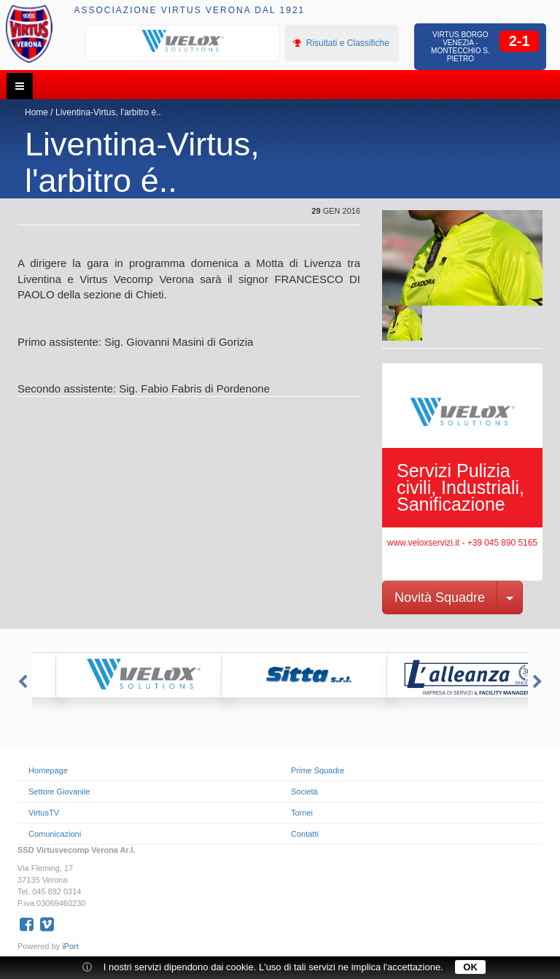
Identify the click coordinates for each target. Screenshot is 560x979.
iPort (70, 946)
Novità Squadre (440, 597)
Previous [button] (21, 682)
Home (36, 112)
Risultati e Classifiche (341, 43)
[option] (183, 42)
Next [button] (539, 682)
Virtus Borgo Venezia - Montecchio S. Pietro (460, 47)
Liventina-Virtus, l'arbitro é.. (108, 112)
